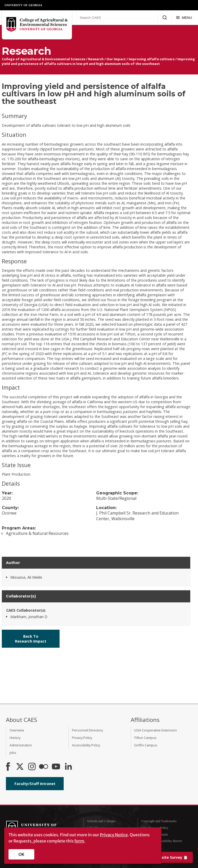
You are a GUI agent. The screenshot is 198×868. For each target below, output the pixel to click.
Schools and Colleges (101, 821)
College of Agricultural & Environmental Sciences (44, 59)
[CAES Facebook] (8, 767)
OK (22, 854)
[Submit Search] (165, 18)
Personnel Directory (87, 730)
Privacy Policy (82, 738)
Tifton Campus (145, 738)
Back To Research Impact (31, 639)
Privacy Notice (114, 835)
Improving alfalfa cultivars (152, 59)
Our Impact (116, 59)
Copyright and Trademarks (159, 821)
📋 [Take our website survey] (161, 857)
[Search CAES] (117, 18)
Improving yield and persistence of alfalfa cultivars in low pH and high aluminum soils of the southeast (98, 61)
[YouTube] (56, 767)
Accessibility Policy (86, 745)
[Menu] (184, 18)
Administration (21, 745)
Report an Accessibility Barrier (162, 841)
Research (96, 59)
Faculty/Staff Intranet (35, 784)
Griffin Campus (146, 745)
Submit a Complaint (155, 835)
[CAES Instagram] (32, 767)
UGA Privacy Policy (155, 828)
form (79, 841)
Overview (17, 730)
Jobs (13, 753)
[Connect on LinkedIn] (68, 767)
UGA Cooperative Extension (155, 730)
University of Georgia (24, 5)
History (15, 738)
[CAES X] (20, 767)
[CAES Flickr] (44, 767)
